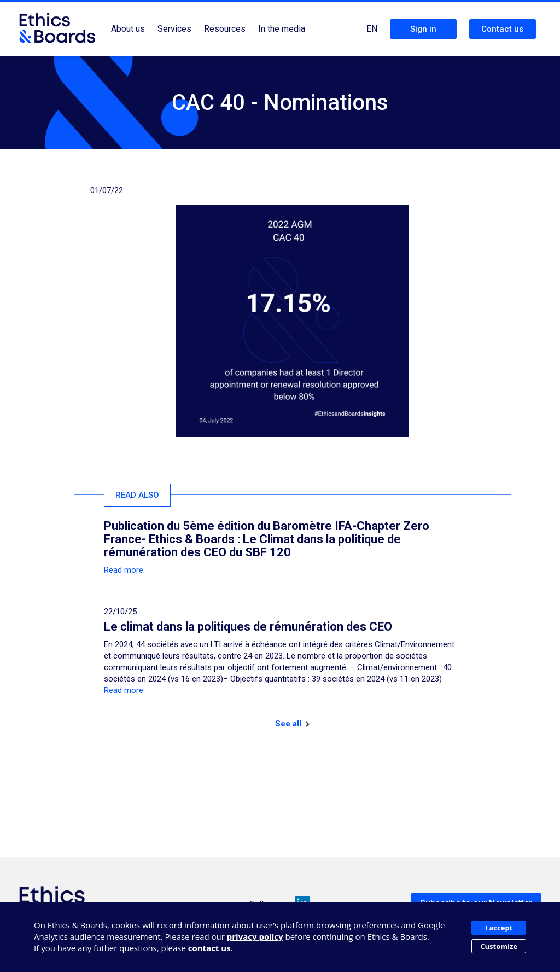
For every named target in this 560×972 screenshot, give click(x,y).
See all (292, 724)
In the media (282, 29)
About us (128, 29)
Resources (225, 29)
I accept (499, 928)
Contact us (502, 29)
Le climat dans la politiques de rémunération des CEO (248, 627)
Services (174, 29)
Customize (499, 946)
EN (372, 29)
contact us (209, 948)
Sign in (423, 29)
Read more (124, 570)
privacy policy (255, 936)
